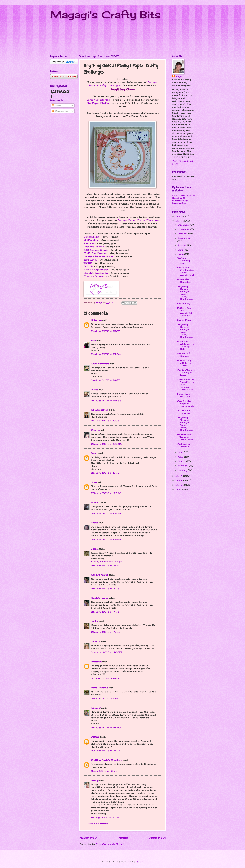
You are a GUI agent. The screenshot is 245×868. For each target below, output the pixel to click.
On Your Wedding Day (184, 260)
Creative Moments (95, 276)
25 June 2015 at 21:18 (105, 473)
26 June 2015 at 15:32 (106, 566)
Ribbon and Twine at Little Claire (185, 437)
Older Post (157, 837)
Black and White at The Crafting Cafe (186, 345)
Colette (95, 430)
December (184, 225)
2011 (179, 489)
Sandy (95, 780)
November (184, 229)
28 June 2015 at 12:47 (105, 698)
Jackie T (96, 641)
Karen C (96, 708)
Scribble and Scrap (96, 273)
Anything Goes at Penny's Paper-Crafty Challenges (185, 293)
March (182, 461)
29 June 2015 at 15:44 (106, 751)
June (181, 254)
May (181, 452)
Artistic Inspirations (96, 270)
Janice (95, 621)
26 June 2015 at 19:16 (105, 589)
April (181, 457)
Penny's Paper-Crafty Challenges (139, 220)
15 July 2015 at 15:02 (105, 818)
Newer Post (88, 837)
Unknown (96, 320)
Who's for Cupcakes (184, 281)
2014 (179, 476)
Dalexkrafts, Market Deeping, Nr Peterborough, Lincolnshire (184, 199)
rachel (94, 390)
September (184, 238)
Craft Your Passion (96, 253)
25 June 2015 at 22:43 (106, 493)
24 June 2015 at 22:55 (106, 401)
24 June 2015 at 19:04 (106, 354)
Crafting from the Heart (98, 257)
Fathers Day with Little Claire (184, 363)
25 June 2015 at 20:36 (106, 444)
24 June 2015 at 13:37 (105, 331)
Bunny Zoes (91, 237)
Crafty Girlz (91, 240)
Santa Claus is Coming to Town (186, 373)
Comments (60, 111)
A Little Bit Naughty (184, 412)
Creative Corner (94, 247)
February (183, 466)
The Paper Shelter (98, 103)
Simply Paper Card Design (106, 561)
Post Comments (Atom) (110, 844)
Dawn (94, 453)
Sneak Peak (184, 320)
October (183, 234)
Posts (57, 106)
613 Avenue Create (96, 250)
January (183, 470)
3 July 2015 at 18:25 (104, 771)
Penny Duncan (99, 688)
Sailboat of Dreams (184, 445)
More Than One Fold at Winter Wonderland (186, 271)
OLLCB (88, 266)
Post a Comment (98, 824)
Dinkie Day (184, 303)
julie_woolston (100, 410)
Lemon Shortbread (98, 100)
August (182, 245)
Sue (93, 340)
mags (178, 76)
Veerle (94, 523)
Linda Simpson (100, 364)
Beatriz (95, 737)
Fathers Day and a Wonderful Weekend (185, 312)
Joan (94, 482)
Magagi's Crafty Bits (105, 15)
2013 (179, 480)
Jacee (94, 549)
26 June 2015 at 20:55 (106, 652)
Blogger (140, 862)
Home (123, 837)
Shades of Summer (184, 355)
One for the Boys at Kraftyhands (186, 404)
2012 (179, 485)
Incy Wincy (90, 260)
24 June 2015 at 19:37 (105, 380)
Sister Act (90, 243)
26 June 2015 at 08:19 (106, 539)
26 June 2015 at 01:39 (106, 513)
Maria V (95, 503)
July (181, 250)
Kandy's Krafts (99, 575)
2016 (179, 216)
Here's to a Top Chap (184, 395)
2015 (179, 221)
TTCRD (88, 263)
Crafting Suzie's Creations (107, 760)
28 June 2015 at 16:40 (106, 728)
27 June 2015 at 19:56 (106, 678)
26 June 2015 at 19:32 (106, 632)
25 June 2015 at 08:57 (106, 421)
